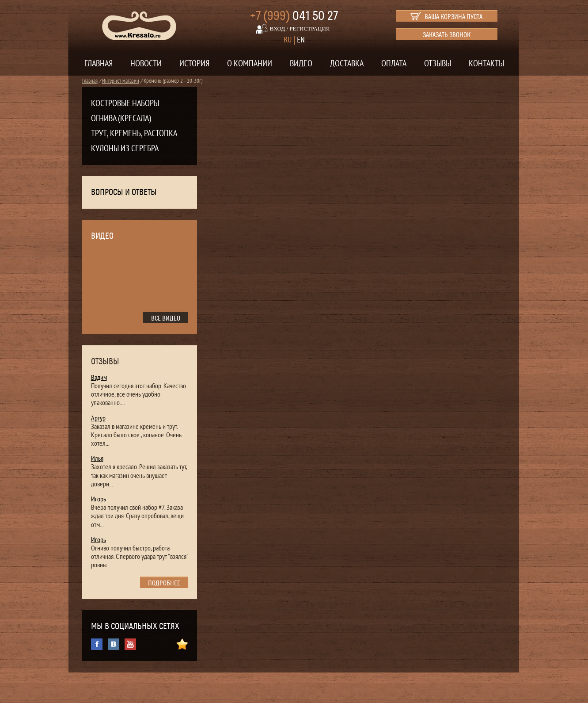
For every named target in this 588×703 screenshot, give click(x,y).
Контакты (486, 64)
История (194, 64)
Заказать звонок (447, 35)
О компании (250, 64)
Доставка (347, 64)
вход (278, 29)
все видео (166, 318)
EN (301, 40)
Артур (98, 418)
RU (288, 40)
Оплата (394, 64)
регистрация (309, 29)
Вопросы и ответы (124, 192)
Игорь (99, 499)
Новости (146, 64)
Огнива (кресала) (121, 118)
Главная (99, 64)
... (123, 403)
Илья (97, 458)
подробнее (164, 583)
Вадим (99, 378)
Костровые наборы (125, 103)
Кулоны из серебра (125, 149)
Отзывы (438, 64)
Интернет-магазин (121, 81)
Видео (301, 64)
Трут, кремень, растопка (134, 134)
